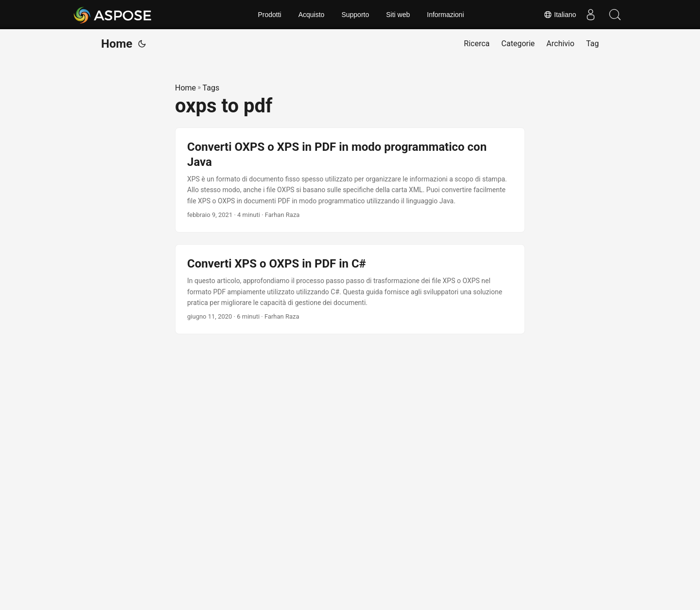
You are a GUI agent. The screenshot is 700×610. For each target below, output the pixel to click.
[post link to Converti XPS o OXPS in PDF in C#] (350, 289)
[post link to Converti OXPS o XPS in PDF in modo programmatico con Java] (350, 180)
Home (117, 44)
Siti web (398, 15)
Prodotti (269, 15)
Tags (211, 88)
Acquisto (312, 15)
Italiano (560, 15)
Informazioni (445, 15)
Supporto (355, 15)
